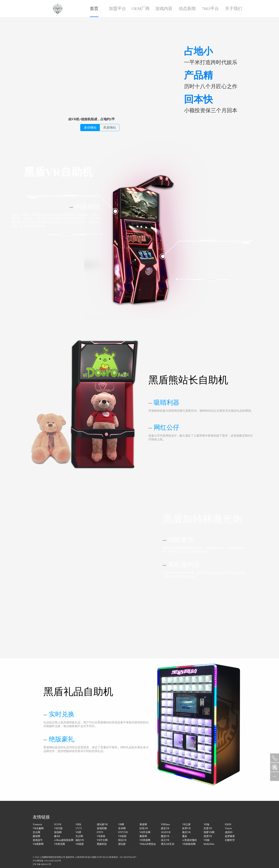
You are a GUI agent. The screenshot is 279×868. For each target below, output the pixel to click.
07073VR (123, 832)
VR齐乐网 (145, 832)
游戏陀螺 (102, 828)
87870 (100, 832)
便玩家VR (102, 824)
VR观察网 (38, 844)
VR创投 (122, 836)
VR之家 (186, 824)
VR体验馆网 (189, 844)
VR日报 (58, 828)
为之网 (79, 836)
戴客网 (143, 836)
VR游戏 (101, 836)
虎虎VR (208, 836)
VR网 (121, 824)
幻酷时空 (230, 840)
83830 (228, 824)
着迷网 (143, 824)
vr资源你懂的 (189, 840)
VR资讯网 (60, 844)
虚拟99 (229, 832)
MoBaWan (209, 844)
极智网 (36, 836)
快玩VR (122, 840)
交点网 (36, 832)
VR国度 (80, 844)
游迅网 (58, 832)
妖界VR (186, 828)
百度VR (208, 828)
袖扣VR (80, 840)
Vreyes (228, 828)
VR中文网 (102, 840)
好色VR (144, 828)
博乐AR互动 (168, 844)
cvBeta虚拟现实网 (64, 840)
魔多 (185, 836)
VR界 (78, 832)
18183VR (166, 832)
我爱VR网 (209, 832)
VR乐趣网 (38, 828)
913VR (58, 824)
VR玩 (78, 824)
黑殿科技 (102, 844)
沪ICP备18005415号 (42, 864)
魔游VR (165, 836)
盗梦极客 (230, 836)
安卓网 (122, 828)
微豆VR (186, 832)
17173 (79, 828)
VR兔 (206, 824)
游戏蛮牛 (38, 840)
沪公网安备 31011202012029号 (47, 861)
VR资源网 (145, 840)
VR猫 (206, 840)
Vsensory (37, 824)
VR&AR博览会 (148, 844)
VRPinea (165, 824)
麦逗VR (165, 828)
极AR (57, 836)
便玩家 (122, 844)
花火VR (165, 840)
